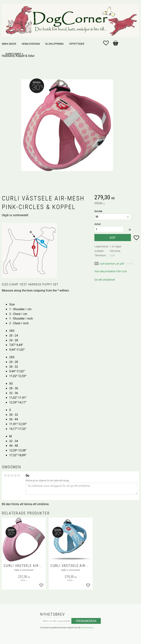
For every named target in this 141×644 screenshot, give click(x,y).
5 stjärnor (19, 475)
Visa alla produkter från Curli (111, 271)
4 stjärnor (15, 475)
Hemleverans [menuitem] (31, 44)
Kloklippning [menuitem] (55, 44)
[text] (117, 198)
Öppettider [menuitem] (77, 44)
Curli (112, 255)
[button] (108, 43)
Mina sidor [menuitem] (9, 44)
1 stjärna (5, 475)
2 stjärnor (9, 475)
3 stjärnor (12, 475)
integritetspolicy (87, 628)
